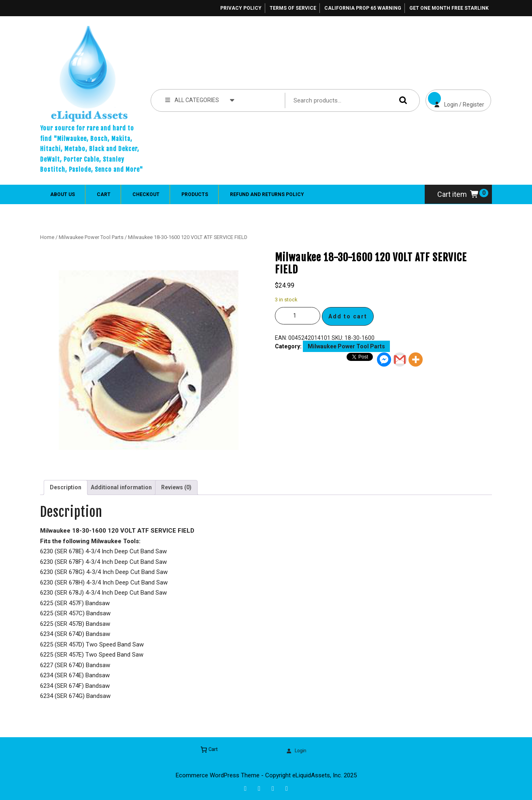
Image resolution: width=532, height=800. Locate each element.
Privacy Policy (241, 8)
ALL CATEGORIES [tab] (200, 100)
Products (195, 194)
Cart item (458, 194)
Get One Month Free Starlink (449, 8)
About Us (63, 194)
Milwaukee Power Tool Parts (91, 237)
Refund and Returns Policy (267, 194)
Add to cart (348, 316)
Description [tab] (66, 487)
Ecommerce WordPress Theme (218, 775)
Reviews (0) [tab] (176, 487)
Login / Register (455, 99)
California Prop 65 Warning (363, 8)
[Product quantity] (298, 316)
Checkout (146, 194)
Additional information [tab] (121, 487)
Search (401, 100)
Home (47, 237)
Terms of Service (293, 8)
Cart (104, 194)
